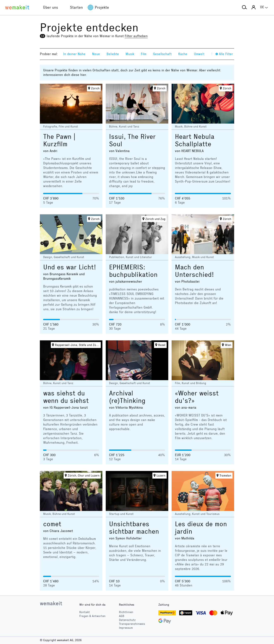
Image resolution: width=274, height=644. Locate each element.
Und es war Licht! (70, 267)
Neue (96, 54)
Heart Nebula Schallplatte (195, 140)
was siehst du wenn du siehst (66, 397)
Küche (183, 54)
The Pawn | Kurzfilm (59, 140)
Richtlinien (126, 612)
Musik (130, 54)
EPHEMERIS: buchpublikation (133, 271)
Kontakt (85, 612)
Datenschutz (127, 620)
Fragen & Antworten (92, 616)
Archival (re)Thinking (127, 397)
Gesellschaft (162, 54)
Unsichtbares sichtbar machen (134, 528)
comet (52, 524)
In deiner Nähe (74, 54)
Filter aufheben (136, 36)
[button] (244, 7)
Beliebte (113, 54)
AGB (122, 616)
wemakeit (51, 603)
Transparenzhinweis (132, 624)
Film (144, 54)
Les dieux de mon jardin (201, 528)
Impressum (126, 628)
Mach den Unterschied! (194, 271)
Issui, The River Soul (132, 140)
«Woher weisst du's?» (197, 397)
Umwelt (199, 54)
